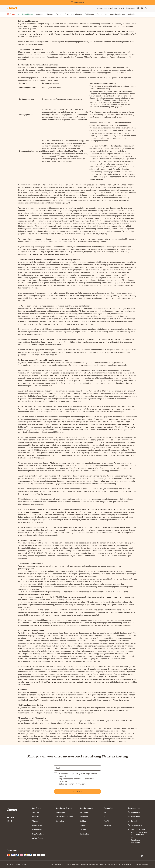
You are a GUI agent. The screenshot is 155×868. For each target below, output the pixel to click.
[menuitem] (101, 8)
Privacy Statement (71, 864)
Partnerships (37, 830)
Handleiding (84, 834)
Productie (35, 817)
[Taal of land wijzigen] (144, 856)
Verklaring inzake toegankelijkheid (120, 864)
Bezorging (60, 821)
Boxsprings (84, 812)
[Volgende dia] (115, 2)
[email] (77, 768)
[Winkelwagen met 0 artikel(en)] (147, 8)
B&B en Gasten (37, 838)
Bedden (83, 821)
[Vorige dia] (40, 2)
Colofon (103, 864)
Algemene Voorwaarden (89, 864)
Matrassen (84, 817)
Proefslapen (60, 812)
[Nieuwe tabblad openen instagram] (8, 821)
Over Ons (35, 812)
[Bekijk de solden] (77, 2)
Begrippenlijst (37, 825)
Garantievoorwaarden (64, 817)
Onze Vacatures (38, 834)
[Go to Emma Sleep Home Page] (12, 8)
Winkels (35, 821)
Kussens (83, 830)
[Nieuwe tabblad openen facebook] (11, 821)
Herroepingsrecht (56, 864)
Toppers (83, 825)
